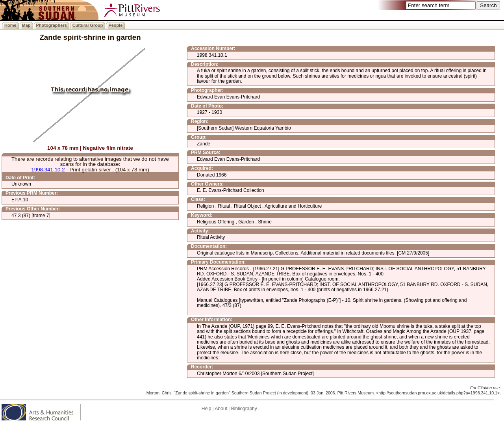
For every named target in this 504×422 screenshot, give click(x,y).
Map (26, 25)
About (221, 409)
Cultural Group (88, 25)
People (115, 25)
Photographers (52, 25)
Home (10, 25)
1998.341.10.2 (48, 170)
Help (207, 409)
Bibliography (244, 409)
